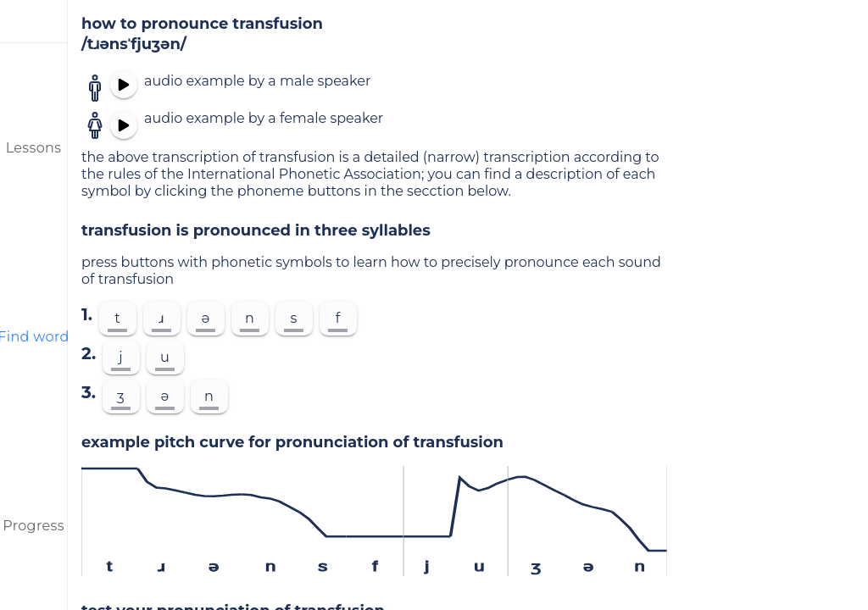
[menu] (34, 21)
